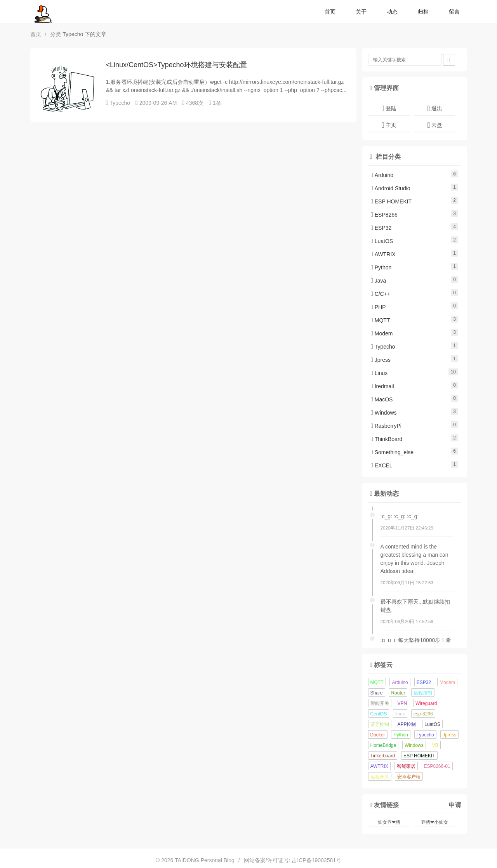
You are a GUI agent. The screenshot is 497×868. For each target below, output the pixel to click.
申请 (455, 805)
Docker (378, 735)
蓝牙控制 (380, 724)
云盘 (434, 125)
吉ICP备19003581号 (316, 860)
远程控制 (423, 693)
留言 (454, 12)
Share (377, 693)
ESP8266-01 (437, 766)
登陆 (389, 108)
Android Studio (391, 188)
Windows (384, 413)
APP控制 (407, 724)
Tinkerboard (383, 756)
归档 (423, 12)
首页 (330, 12)
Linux (379, 373)
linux (400, 714)
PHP (378, 307)
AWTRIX (383, 254)
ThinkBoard (387, 439)
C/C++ (381, 294)
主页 (389, 125)
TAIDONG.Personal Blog (205, 860)
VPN (402, 703)
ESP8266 (384, 215)
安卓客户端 (409, 777)
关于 (361, 12)
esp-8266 (423, 714)
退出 (434, 108)
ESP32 (381, 228)
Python (381, 267)
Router (398, 693)
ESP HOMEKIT (391, 201)
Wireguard (426, 703)
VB (435, 745)
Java (378, 281)
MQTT (380, 320)
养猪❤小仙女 (434, 822)
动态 (392, 12)
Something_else (392, 452)
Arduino (382, 175)
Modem (382, 333)
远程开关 (380, 777)
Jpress (381, 360)
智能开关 (380, 703)
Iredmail (382, 386)
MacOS (382, 399)
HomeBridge (383, 745)
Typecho (120, 103)
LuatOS (382, 241)
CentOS (379, 714)
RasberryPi (386, 426)
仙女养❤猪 (389, 822)
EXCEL (382, 465)
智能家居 (406, 766)
